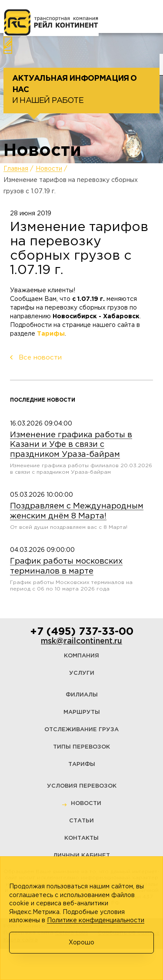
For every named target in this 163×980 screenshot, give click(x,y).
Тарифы (51, 334)
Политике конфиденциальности (96, 921)
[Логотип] (51, 23)
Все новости (40, 358)
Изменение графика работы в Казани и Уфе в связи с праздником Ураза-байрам (71, 445)
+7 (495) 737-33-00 (82, 632)
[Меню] (19, 17)
